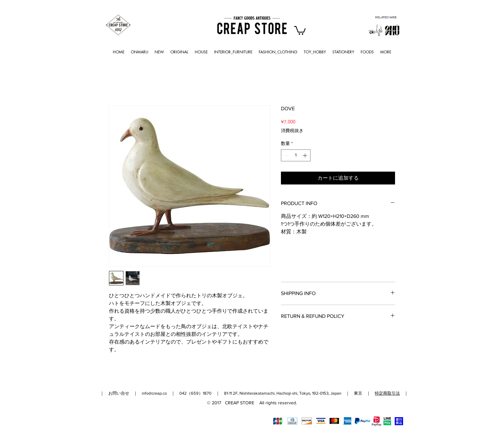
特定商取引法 (387, 393)
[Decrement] (286, 155)
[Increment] (306, 155)
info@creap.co (154, 393)
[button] (300, 30)
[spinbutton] (296, 155)
